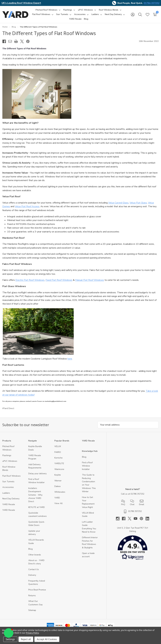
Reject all (26, 639)
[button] (133, 548)
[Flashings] (68, 10)
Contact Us (34, 569)
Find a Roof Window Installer (87, 466)
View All (58, 503)
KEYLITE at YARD (37, 507)
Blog (30, 549)
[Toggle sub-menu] (59, 10)
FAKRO (58, 452)
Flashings (7, 455)
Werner (58, 481)
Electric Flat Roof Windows (30, 280)
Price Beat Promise (37, 590)
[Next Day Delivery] (113, 14)
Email (142, 503)
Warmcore (59, 469)
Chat (132, 503)
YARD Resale (9, 504)
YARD (57, 498)
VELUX (58, 446)
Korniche (58, 458)
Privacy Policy (32, 633)
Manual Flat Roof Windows (90, 280)
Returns (32, 596)
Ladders (6, 493)
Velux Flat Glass (138, 203)
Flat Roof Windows (11, 476)
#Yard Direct (8, 408)
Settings (10, 639)
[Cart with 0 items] (155, 15)
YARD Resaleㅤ (9, 510)
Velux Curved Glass (118, 203)
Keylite (58, 475)
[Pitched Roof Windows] (46, 10)
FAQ (123, 503)
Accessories (8, 487)
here (70, 359)
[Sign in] (133, 15)
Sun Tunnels (8, 482)
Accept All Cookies (47, 639)
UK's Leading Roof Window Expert (21, 3)
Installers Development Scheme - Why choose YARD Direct (35, 495)
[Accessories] (80, 14)
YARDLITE (59, 463)
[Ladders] (95, 14)
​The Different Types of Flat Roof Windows (49, 33)
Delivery (32, 575)
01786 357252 (152, 3)
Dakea (57, 486)
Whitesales (60, 492)
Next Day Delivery (11, 499)
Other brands (35, 555)
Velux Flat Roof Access (27, 206)
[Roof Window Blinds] (109, 10)
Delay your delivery (37, 474)
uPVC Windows (10, 461)
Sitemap (32, 610)
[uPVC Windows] (85, 10)
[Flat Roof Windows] (41, 14)
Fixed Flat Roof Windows (59, 280)
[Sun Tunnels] (62, 14)
